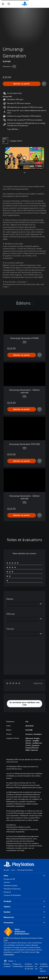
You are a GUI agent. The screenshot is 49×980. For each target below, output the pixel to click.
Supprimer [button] (38, 683)
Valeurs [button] (24, 907)
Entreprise (7, 892)
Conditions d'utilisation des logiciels (44, 967)
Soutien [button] (24, 912)
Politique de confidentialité (18, 965)
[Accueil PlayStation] (25, 4)
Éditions (10, 599)
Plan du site (36, 966)
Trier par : (11, 629)
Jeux (13, 870)
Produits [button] (24, 901)
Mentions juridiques (7, 965)
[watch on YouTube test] (38, 166)
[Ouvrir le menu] (3, 4)
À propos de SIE (9, 879)
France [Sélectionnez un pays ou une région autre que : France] (10, 961)
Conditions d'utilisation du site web (29, 966)
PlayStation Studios (11, 886)
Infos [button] (24, 876)
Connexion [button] (24, 923)
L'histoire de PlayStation (12, 895)
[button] (25, 158)
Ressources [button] (24, 917)
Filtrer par (11, 614)
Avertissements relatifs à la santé (18, 827)
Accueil (6, 870)
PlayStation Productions (12, 889)
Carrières (7, 882)
